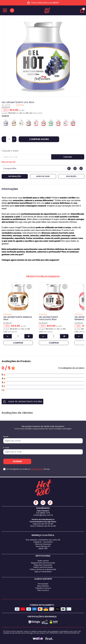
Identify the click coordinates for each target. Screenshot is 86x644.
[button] (43, 402)
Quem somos (43, 561)
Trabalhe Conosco (43, 588)
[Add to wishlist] (29, 287)
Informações (15, 176)
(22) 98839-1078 (43, 513)
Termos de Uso (37, 469)
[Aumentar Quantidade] (29, 336)
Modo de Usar (43, 176)
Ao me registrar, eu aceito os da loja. (28, 469)
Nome (6, 437)
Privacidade (43, 584)
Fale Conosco (43, 590)
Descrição (71, 176)
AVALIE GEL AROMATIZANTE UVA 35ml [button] (22, 402)
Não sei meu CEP (9, 162)
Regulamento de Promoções (43, 563)
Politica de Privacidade (43, 567)
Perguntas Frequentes (43, 565)
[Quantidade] (9, 139)
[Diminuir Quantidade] (8, 336)
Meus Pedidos (43, 586)
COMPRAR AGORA (39, 139)
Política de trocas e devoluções (43, 569)
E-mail (6, 448)
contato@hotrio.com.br (43, 515)
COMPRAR (18, 343)
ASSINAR (17, 461)
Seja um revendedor (43, 572)
